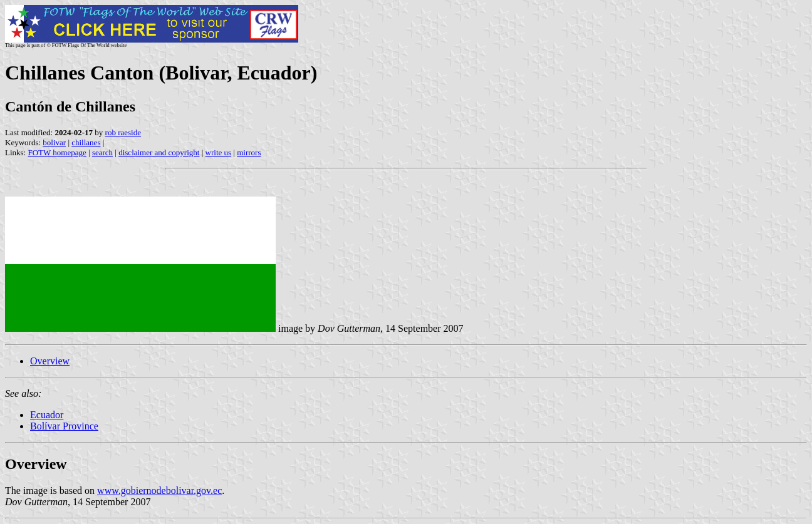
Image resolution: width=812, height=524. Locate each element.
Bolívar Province (64, 426)
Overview (50, 361)
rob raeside (123, 132)
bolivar (54, 142)
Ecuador (47, 415)
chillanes (86, 142)
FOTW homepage (57, 152)
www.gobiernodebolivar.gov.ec (159, 491)
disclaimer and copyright (159, 152)
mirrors (249, 152)
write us (219, 152)
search (102, 152)
